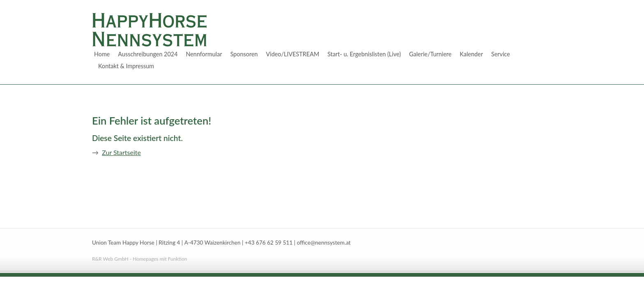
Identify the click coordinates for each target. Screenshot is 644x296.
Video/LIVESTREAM (293, 54)
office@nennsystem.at (324, 243)
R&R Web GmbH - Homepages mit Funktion (139, 259)
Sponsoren (244, 54)
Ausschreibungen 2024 (148, 54)
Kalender (471, 54)
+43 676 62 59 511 (269, 243)
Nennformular (204, 54)
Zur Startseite (121, 152)
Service (501, 54)
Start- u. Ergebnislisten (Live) (364, 54)
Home (102, 54)
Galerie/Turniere (430, 54)
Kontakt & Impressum (126, 66)
